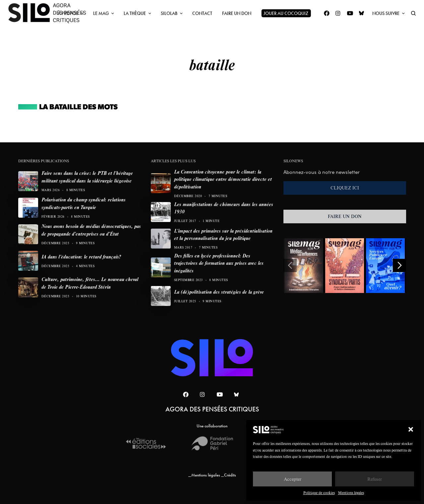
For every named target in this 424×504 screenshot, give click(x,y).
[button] (411, 429)
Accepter (293, 479)
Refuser (375, 479)
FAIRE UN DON (345, 216)
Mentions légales (351, 493)
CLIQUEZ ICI (345, 188)
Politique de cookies (319, 493)
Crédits (230, 475)
